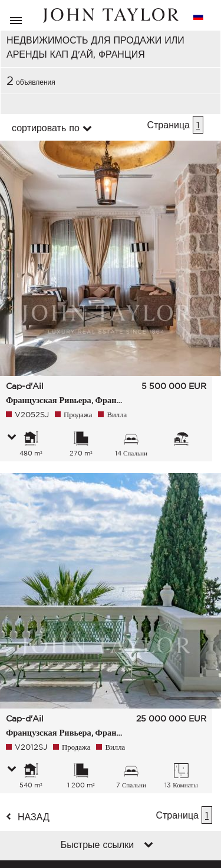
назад (34, 817)
